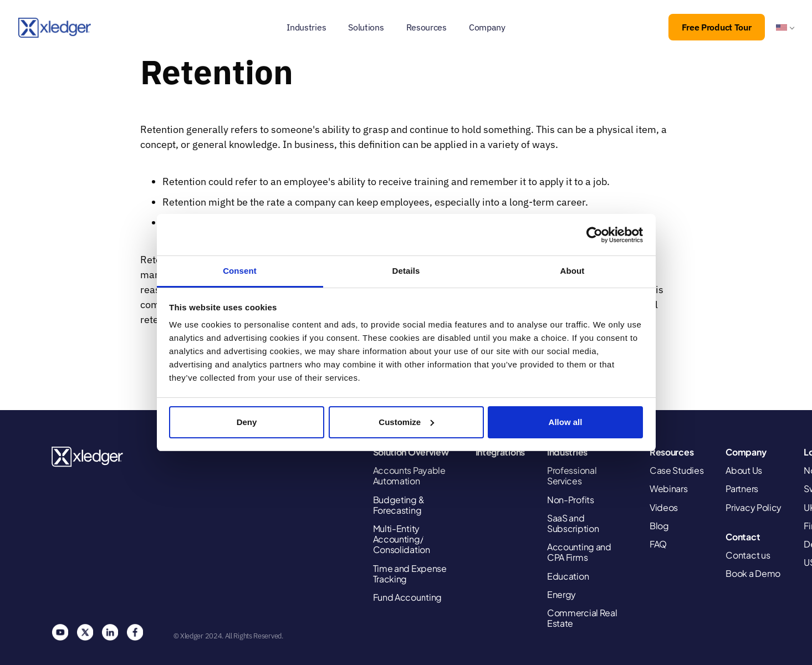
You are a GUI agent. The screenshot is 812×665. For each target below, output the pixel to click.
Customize (406, 422)
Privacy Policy (754, 507)
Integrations (500, 452)
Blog (659, 526)
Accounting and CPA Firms (579, 552)
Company (487, 27)
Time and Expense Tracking (410, 574)
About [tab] (573, 271)
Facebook (135, 632)
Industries (306, 27)
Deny (247, 422)
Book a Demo (753, 573)
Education (568, 576)
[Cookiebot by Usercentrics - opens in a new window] (594, 235)
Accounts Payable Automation (409, 475)
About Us (744, 470)
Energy (561, 594)
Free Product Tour (717, 27)
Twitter (85, 632)
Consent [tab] (240, 271)
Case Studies (676, 470)
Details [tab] (406, 271)
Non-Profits (571, 500)
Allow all (566, 422)
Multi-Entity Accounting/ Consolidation (402, 539)
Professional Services (572, 475)
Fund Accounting (408, 597)
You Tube (60, 632)
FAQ (658, 544)
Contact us (748, 555)
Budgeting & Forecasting (399, 505)
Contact (743, 537)
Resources (427, 27)
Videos (664, 507)
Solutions (366, 27)
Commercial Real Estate (582, 618)
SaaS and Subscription (573, 523)
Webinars (669, 488)
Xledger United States (88, 457)
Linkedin (110, 632)
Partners (742, 488)
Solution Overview (411, 452)
